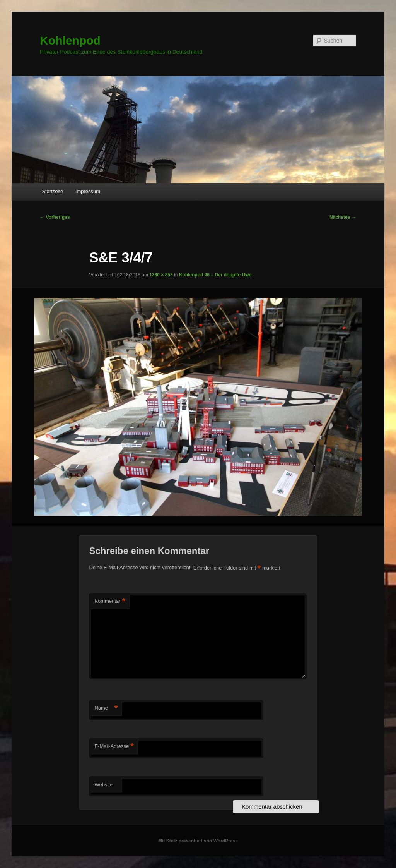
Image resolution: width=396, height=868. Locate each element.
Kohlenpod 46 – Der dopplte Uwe (215, 275)
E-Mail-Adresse (114, 747)
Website (103, 785)
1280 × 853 (161, 275)
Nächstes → (343, 217)
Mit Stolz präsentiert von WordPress (198, 841)
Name (106, 708)
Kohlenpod (70, 40)
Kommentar (110, 601)
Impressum (88, 191)
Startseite (52, 191)
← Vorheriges (55, 217)
